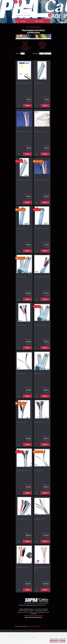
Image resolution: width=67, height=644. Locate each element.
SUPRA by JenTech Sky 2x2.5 (24, 132)
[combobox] (42, 54)
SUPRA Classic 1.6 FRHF (23, 180)
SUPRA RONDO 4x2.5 (40, 422)
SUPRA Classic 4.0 (21, 277)
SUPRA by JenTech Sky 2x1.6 (24, 83)
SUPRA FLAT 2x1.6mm (40, 132)
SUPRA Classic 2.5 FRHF (41, 228)
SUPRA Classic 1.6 (39, 83)
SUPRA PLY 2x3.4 (39, 471)
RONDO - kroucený (42, 44)
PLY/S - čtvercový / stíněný (25, 48)
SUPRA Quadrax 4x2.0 (22, 567)
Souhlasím (62, 640)
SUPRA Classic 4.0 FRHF (41, 325)
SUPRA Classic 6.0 (39, 374)
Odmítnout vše (54, 640)
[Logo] (27, 9)
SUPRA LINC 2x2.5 (21, 325)
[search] (50, 15)
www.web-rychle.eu (34, 626)
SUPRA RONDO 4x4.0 (22, 519)
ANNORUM (25, 50)
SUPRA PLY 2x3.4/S (39, 519)
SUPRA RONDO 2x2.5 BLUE (41, 277)
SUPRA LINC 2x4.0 (21, 422)
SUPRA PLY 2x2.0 (21, 374)
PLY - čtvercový (42, 46)
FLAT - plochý (25, 42)
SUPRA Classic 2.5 (21, 228)
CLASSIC (25, 44)
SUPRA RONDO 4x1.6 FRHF (24, 471)
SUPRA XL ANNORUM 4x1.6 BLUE (42, 568)
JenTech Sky (42, 42)
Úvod (27, 27)
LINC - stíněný (25, 46)
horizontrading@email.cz (36, 615)
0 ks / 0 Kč (47, 1)
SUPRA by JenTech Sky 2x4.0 (42, 180)
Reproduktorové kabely (35, 27)
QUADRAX (42, 48)
